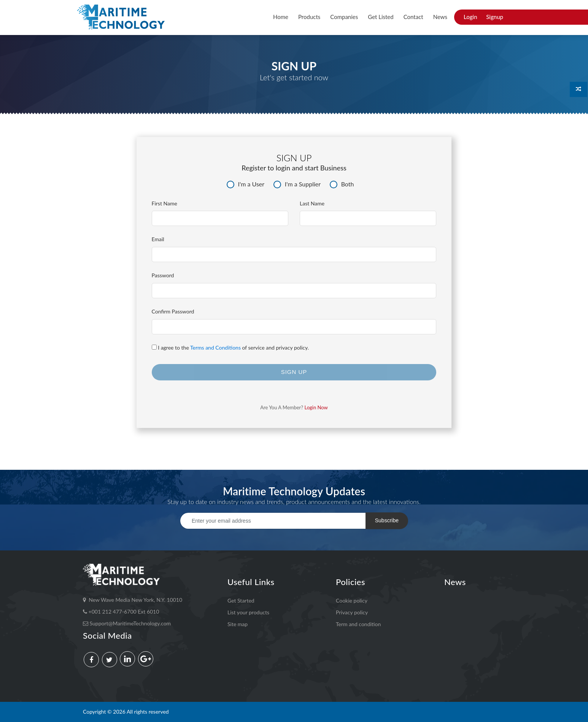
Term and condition (358, 624)
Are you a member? (294, 407)
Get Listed (381, 17)
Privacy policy (352, 612)
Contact (413, 17)
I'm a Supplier (297, 184)
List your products (248, 612)
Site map (238, 624)
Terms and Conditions (215, 347)
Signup (495, 17)
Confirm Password (173, 311)
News (440, 17)
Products (309, 17)
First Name (164, 203)
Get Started (241, 600)
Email (158, 239)
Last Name (312, 203)
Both (342, 184)
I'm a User (246, 184)
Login (470, 17)
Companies (344, 17)
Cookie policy (352, 600)
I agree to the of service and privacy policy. (230, 347)
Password (163, 275)
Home (281, 17)
